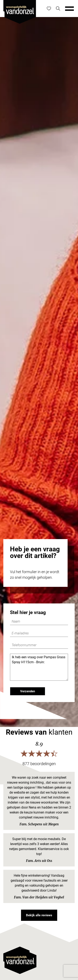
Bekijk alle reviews (39, 915)
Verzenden (28, 691)
